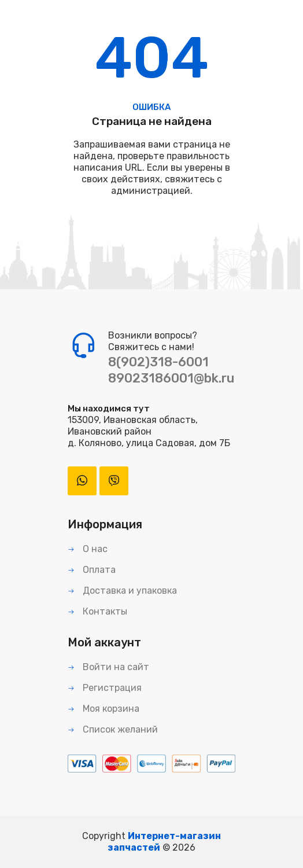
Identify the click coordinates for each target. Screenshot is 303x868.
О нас (88, 549)
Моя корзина (104, 709)
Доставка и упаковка (122, 591)
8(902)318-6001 (158, 362)
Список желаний (113, 729)
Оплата (92, 570)
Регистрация (105, 688)
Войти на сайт (108, 667)
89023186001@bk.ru (171, 378)
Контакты (97, 611)
